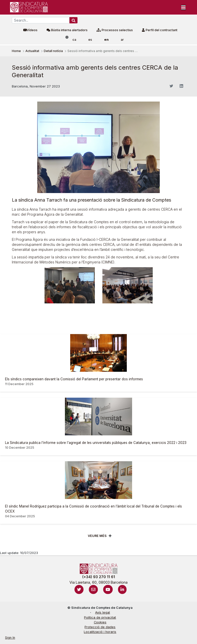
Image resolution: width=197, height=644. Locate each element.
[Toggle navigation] (183, 7)
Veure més (97, 536)
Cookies (100, 622)
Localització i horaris (100, 632)
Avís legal (103, 612)
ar (122, 40)
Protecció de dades (100, 627)
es (90, 40)
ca (74, 40)
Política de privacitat (100, 617)
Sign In (10, 638)
